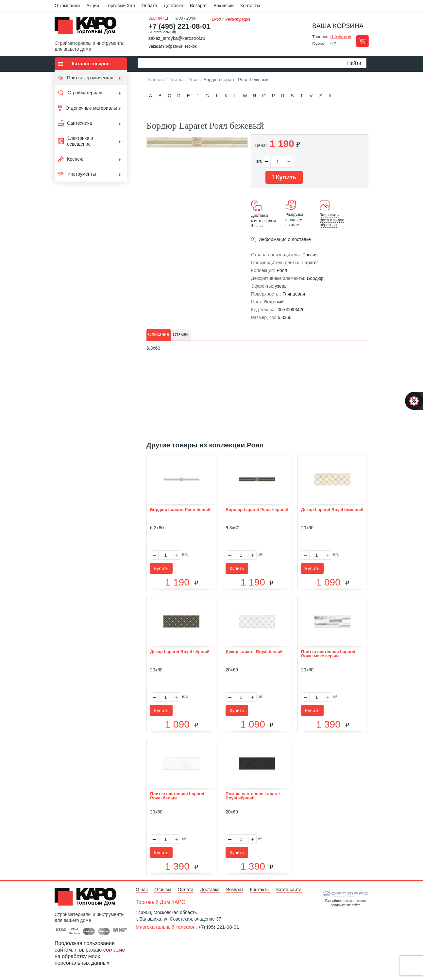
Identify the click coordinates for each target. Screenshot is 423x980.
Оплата (149, 6)
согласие (114, 950)
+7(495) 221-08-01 (219, 927)
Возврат (199, 6)
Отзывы (163, 890)
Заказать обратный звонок (172, 46)
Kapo (88, 27)
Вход (217, 19)
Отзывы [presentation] (181, 334)
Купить (284, 177)
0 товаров (341, 37)
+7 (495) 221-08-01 (179, 26)
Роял (282, 270)
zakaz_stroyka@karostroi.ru (177, 38)
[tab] (159, 335)
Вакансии (224, 6)
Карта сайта (289, 890)
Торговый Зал (120, 6)
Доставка (174, 6)
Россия (310, 255)
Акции (93, 6)
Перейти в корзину (362, 41)
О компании (67, 6)
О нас (142, 890)
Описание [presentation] (159, 334)
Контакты (250, 6)
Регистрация (238, 19)
